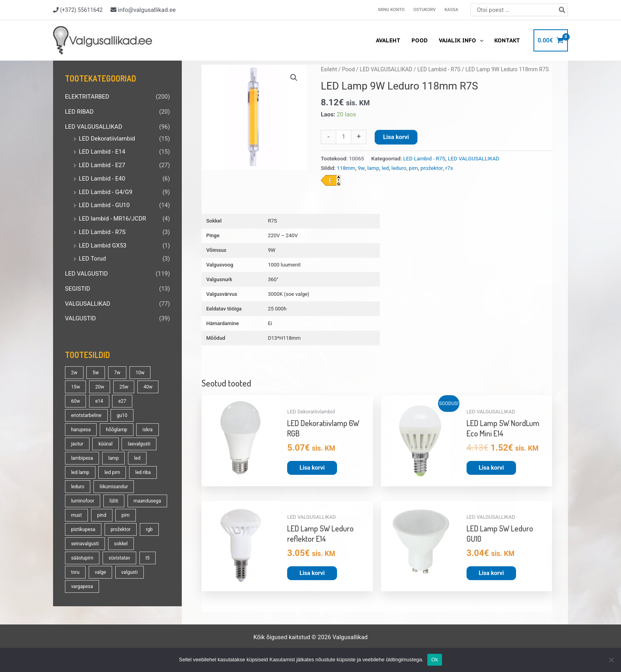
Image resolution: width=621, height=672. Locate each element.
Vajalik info (461, 40)
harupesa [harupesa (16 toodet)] (81, 430)
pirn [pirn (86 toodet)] (126, 515)
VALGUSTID (80, 318)
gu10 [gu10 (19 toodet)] (122, 415)
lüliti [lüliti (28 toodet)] (114, 501)
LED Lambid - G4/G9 (106, 192)
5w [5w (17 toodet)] (96, 373)
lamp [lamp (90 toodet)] (113, 458)
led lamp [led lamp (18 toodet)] (80, 472)
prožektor (432, 168)
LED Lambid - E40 (102, 179)
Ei (270, 323)
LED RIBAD (79, 112)
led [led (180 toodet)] (137, 458)
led (385, 168)
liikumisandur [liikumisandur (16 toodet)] (114, 487)
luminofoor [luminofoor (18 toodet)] (82, 501)
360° (273, 279)
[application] (480, 40)
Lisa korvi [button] (312, 467)
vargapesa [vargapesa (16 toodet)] (82, 586)
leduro (399, 168)
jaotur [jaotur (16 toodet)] (77, 444)
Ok (435, 660)
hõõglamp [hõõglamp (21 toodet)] (117, 430)
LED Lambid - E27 (102, 165)
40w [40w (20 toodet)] (148, 387)
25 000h (277, 309)
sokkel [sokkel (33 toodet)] (121, 544)
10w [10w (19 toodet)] (140, 373)
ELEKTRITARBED (87, 97)
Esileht (329, 69)
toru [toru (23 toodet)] (75, 572)
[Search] (562, 10)
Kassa (451, 10)
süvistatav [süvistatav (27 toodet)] (119, 558)
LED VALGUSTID (86, 274)
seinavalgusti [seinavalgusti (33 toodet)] (85, 544)
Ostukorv (425, 10)
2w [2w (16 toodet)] (74, 373)
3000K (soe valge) (288, 294)
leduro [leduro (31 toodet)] (77, 487)
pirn (413, 168)
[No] (611, 660)
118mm (346, 168)
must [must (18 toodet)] (76, 515)
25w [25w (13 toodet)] (124, 387)
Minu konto (391, 10)
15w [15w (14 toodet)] (75, 387)
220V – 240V (283, 235)
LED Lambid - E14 (102, 152)
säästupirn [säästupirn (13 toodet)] (82, 558)
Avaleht (388, 40)
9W (271, 250)
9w (361, 168)
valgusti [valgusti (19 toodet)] (130, 572)
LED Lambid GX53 (103, 246)
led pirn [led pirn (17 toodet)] (112, 472)
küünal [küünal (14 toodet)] (106, 444)
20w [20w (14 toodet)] (100, 387)
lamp (373, 168)
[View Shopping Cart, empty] (551, 41)
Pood (420, 40)
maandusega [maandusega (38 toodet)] (147, 501)
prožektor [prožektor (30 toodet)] (120, 529)
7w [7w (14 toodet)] (117, 373)
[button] (294, 78)
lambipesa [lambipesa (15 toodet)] (82, 458)
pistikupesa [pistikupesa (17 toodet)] (83, 529)
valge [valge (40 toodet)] (100, 572)
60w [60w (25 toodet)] (75, 401)
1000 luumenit (284, 265)
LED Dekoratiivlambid (107, 139)
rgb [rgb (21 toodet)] (149, 529)
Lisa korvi (396, 137)
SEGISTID (78, 289)
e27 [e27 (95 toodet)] (122, 401)
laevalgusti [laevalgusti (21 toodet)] (139, 444)
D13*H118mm (284, 338)
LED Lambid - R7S (102, 232)
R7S (272, 221)
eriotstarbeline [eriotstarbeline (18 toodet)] (86, 415)
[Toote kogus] (344, 137)
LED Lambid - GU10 (104, 205)
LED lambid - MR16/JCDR (112, 219)
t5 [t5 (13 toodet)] (148, 558)
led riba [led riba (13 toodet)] (143, 472)
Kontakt (507, 40)
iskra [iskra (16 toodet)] (148, 430)
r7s (449, 168)
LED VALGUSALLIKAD (93, 127)
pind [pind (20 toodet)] (102, 515)
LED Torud (92, 259)
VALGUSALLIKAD (88, 304)
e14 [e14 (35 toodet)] (99, 401)
